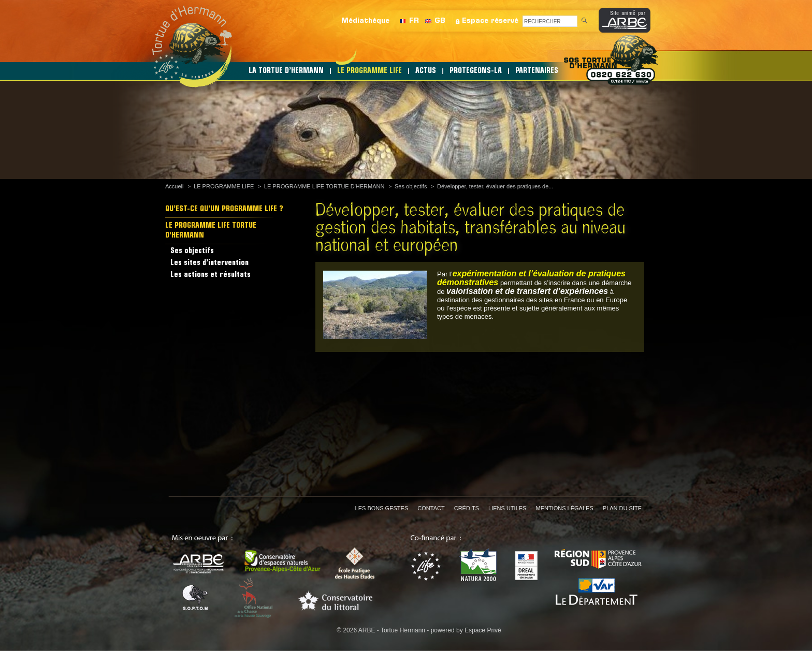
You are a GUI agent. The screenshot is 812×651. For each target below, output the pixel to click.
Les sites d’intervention (209, 263)
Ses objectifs (411, 186)
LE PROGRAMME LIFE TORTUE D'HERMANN (324, 186)
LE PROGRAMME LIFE (369, 71)
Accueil (174, 186)
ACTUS (426, 71)
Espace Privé (483, 630)
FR (414, 21)
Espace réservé (490, 21)
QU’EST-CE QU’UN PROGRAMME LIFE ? (224, 209)
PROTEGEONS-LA (476, 71)
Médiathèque (365, 21)
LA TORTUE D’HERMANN (286, 71)
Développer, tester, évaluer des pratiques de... (495, 186)
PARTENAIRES (537, 71)
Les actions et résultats (211, 275)
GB (440, 21)
